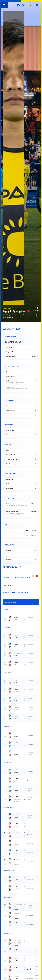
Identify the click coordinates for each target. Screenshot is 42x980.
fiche (37, 618)
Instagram (31, 5)
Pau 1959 (8, 5)
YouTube (38, 5)
